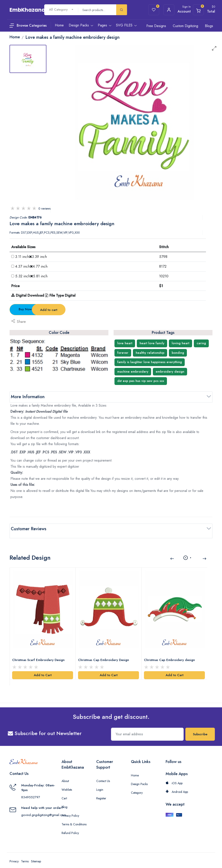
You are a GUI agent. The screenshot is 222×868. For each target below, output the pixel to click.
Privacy (14, 855)
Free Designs (156, 26)
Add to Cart (43, 669)
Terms (25, 855)
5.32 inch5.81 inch (31, 276)
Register (101, 792)
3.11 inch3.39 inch (31, 257)
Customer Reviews (29, 529)
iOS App (174, 777)
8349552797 (31, 791)
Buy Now (34, 309)
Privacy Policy (70, 809)
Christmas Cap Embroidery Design (105, 653)
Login (100, 783)
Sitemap (36, 855)
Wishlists (67, 783)
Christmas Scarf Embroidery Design (39, 653)
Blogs (209, 26)
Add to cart (85, 310)
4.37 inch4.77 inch (31, 266)
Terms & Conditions (74, 818)
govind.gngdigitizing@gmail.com (44, 809)
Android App (177, 786)
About (65, 775)
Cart (64, 792)
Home (135, 769)
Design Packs (139, 778)
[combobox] (61, 10)
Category (137, 786)
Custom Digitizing (185, 26)
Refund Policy (70, 827)
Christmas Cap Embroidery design (171, 653)
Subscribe (200, 728)
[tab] (28, 59)
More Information (28, 397)
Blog (64, 801)
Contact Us (103, 775)
